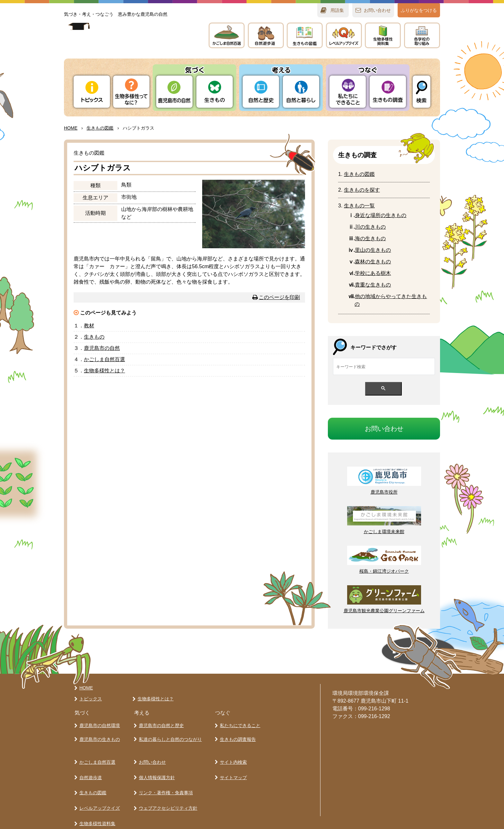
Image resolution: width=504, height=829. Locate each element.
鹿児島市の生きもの (98, 735)
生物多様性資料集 (96, 800)
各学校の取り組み (96, 811)
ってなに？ (131, 92)
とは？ (104, 371)
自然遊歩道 (89, 766)
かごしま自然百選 (96, 755)
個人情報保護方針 (156, 766)
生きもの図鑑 (92, 778)
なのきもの (381, 215)
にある (373, 273)
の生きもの (370, 227)
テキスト (383, 35)
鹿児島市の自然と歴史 (160, 724)
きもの (305, 35)
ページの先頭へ (358, 653)
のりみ (422, 35)
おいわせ (377, 10)
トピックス (92, 92)
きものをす (362, 190)
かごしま (227, 35)
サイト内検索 (232, 755)
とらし (301, 92)
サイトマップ (232, 766)
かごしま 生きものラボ (129, 42)
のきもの (370, 238)
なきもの (373, 285)
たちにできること (348, 92)
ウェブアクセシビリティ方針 (167, 789)
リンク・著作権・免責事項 (165, 778)
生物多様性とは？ (154, 699)
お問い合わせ (151, 755)
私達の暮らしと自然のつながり (169, 735)
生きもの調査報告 (237, 735)
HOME (71, 128)
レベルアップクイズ (344, 35)
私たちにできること (239, 724)
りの (174, 92)
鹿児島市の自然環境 (98, 724)
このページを (279, 297)
